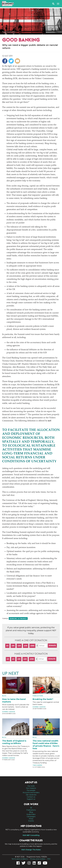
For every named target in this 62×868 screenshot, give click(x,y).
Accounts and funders (31, 793)
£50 (26, 646)
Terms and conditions (20, 859)
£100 (32, 646)
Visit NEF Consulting (31, 835)
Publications (9, 32)
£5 (7, 646)
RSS (49, 859)
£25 (19, 646)
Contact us (31, 797)
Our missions (31, 788)
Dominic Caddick (9, 712)
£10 (13, 646)
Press (31, 819)
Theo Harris (37, 765)
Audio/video (31, 814)
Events (31, 821)
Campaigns (31, 817)
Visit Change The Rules (31, 850)
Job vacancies (31, 795)
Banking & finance (18, 618)
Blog (4, 696)
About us (31, 782)
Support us (31, 799)
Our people (31, 790)
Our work (31, 786)
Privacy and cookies (38, 859)
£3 (8, 659)
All (31, 808)
